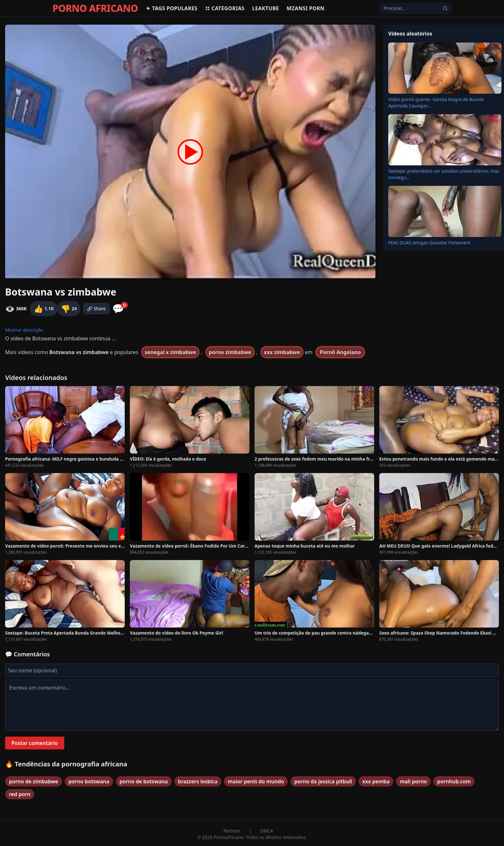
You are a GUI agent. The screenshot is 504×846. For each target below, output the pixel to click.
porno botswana (89, 781)
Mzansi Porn (305, 8)
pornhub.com (454, 781)
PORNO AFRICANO (95, 8)
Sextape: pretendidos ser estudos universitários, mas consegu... (444, 174)
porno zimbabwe (230, 352)
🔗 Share (96, 308)
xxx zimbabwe (282, 352)
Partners (233, 831)
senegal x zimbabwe (170, 352)
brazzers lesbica (198, 781)
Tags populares (171, 8)
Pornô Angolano (340, 352)
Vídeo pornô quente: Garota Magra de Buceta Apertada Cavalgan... (436, 103)
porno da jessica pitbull (323, 781)
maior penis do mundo (256, 781)
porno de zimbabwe (34, 781)
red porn (20, 794)
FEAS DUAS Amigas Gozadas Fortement (429, 243)
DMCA (267, 831)
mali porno (413, 781)
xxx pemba (376, 781)
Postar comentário (35, 743)
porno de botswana (144, 781)
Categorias (225, 8)
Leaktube (266, 8)
